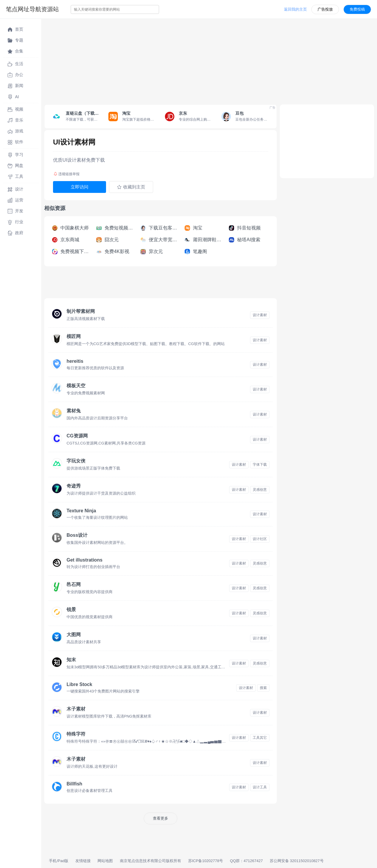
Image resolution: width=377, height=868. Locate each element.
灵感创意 (260, 490)
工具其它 (260, 738)
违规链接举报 (67, 174)
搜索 (263, 688)
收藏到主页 (131, 187)
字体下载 (260, 465)
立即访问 (80, 187)
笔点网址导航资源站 (32, 9)
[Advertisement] (209, 60)
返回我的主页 (295, 9)
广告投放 (325, 9)
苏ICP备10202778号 (206, 861)
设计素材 (260, 315)
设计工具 (260, 787)
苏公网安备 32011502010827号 (297, 861)
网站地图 (105, 861)
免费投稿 (357, 9)
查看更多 (161, 818)
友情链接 (83, 861)
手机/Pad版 (59, 861)
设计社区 (260, 539)
